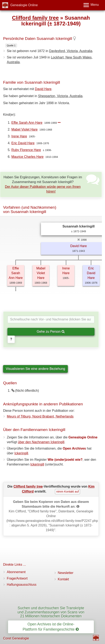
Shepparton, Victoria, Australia (60, 96)
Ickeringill (21, 453)
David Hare (43, 89)
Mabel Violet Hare (24, 129)
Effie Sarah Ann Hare (27, 123)
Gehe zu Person (51, 332)
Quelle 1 (11, 45)
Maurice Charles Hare (27, 157)
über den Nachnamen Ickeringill (41, 442)
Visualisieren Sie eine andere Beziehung (35, 369)
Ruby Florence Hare (26, 150)
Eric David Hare (23, 143)
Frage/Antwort (17, 578)
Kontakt (63, 579)
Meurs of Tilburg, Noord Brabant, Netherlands (40, 416)
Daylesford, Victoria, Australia (71, 51)
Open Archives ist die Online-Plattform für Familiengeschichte (51, 627)
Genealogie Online (24, 5)
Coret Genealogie (16, 638)
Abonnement (16, 572)
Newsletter (66, 573)
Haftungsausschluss (22, 585)
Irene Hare (19, 136)
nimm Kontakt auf (67, 492)
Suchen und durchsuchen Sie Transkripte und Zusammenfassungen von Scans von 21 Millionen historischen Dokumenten (51, 612)
